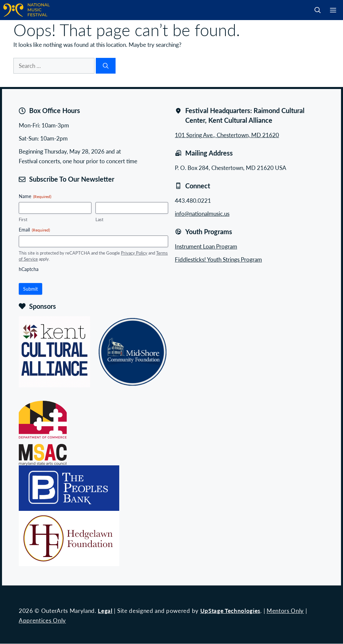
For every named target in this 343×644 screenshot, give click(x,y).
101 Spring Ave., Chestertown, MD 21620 (227, 135)
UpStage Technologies (230, 611)
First (23, 219)
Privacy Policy (134, 253)
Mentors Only (285, 611)
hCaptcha (29, 269)
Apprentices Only (42, 620)
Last (99, 219)
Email (34, 229)
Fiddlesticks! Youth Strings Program (218, 259)
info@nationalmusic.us (202, 213)
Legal (105, 611)
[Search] (106, 66)
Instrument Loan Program (206, 246)
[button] (318, 10)
